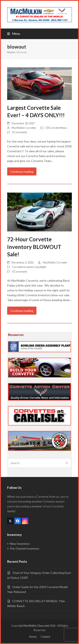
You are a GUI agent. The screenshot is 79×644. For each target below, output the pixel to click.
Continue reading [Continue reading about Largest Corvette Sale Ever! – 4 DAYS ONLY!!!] (22, 172)
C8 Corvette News (56, 128)
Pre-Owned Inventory (25, 548)
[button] (14, 34)
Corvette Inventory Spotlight (29, 267)
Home (11, 52)
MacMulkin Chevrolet (36, 626)
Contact (45, 637)
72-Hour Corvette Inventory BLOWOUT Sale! (34, 247)
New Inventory (20, 544)
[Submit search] (67, 463)
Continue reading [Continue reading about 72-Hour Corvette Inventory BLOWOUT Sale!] (22, 311)
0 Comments (20, 132)
